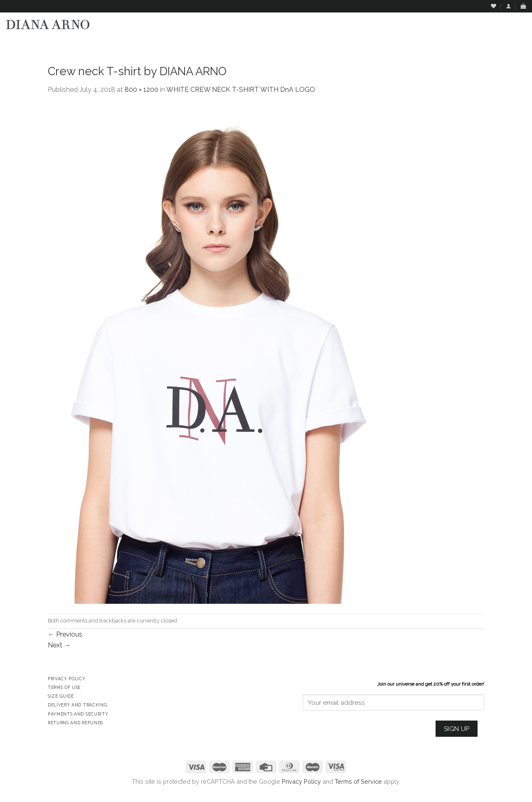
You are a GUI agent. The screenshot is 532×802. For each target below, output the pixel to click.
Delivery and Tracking (77, 705)
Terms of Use (64, 687)
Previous (65, 634)
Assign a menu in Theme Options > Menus (441, 44)
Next (59, 645)
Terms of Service (358, 781)
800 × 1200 (142, 90)
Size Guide (61, 696)
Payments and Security (78, 714)
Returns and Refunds (75, 723)
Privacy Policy (301, 781)
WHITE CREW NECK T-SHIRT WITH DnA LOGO (241, 90)
